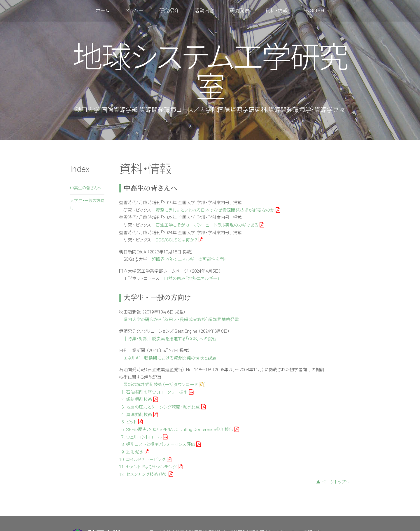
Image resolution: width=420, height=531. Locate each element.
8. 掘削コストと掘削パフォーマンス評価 (161, 444)
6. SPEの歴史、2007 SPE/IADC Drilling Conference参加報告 (180, 430)
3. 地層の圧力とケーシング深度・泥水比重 (163, 407)
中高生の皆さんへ (86, 188)
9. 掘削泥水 (135, 452)
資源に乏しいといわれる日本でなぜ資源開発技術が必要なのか (218, 210)
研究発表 (240, 11)
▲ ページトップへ (333, 482)
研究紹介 (169, 11)
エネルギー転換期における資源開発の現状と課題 (170, 358)
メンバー (135, 11)
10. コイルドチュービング (145, 460)
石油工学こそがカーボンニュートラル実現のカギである (210, 225)
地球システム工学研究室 (210, 73)
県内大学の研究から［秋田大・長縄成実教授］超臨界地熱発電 (181, 320)
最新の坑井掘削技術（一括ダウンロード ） (165, 385)
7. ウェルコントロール (144, 437)
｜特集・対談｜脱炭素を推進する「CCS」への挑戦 (170, 339)
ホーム (103, 11)
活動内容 (204, 11)
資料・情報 (277, 11)
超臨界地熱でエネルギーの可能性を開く (189, 259)
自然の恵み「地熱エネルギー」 (192, 278)
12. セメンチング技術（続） (146, 474)
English (314, 11)
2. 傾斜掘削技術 (140, 399)
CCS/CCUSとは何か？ (179, 240)
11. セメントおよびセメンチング (151, 467)
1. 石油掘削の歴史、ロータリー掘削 (157, 392)
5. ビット (132, 422)
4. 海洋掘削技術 (140, 415)
